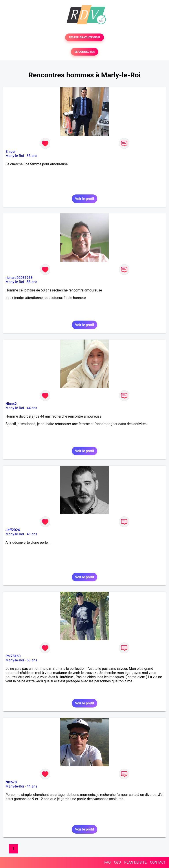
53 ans (32, 660)
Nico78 (11, 782)
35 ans (32, 156)
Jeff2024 (13, 530)
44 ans (32, 408)
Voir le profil (84, 199)
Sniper (11, 152)
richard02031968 (19, 278)
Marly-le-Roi (15, 156)
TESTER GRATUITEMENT (85, 37)
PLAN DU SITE (136, 862)
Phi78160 (13, 656)
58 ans (32, 282)
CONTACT (158, 862)
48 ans (32, 534)
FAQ (107, 862)
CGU (118, 862)
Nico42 (11, 404)
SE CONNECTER (84, 52)
